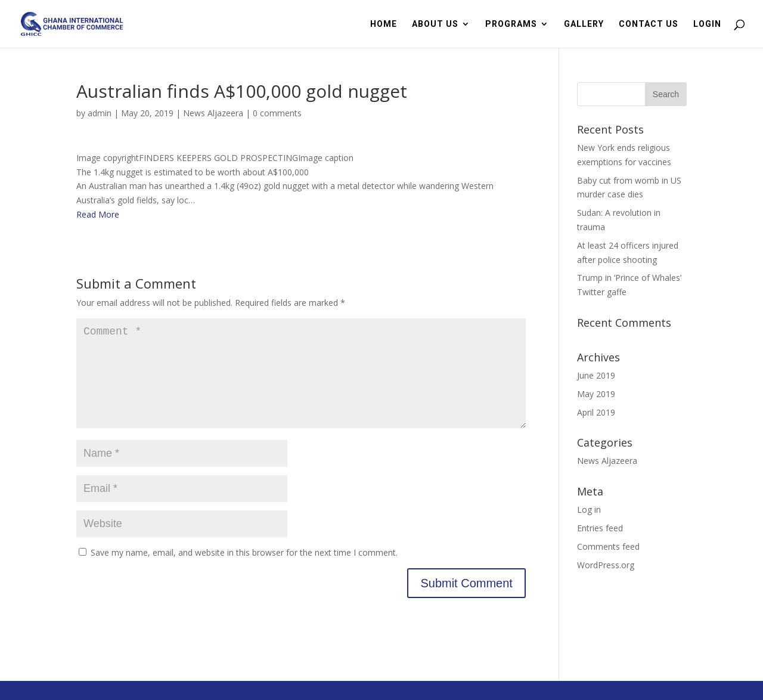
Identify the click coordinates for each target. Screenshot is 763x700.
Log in (589, 509)
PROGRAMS (511, 24)
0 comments (277, 113)
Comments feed (608, 546)
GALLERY (584, 24)
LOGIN (707, 24)
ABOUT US (435, 24)
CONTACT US (649, 24)
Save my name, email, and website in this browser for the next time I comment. (244, 572)
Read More (98, 214)
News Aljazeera (213, 113)
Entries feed (600, 528)
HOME (384, 24)
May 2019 (596, 394)
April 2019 (596, 412)
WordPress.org (606, 565)
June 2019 (596, 375)
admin (100, 113)
